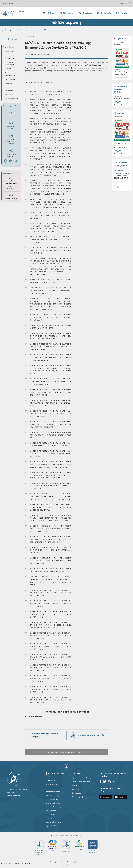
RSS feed (75, 789)
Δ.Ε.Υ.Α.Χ (53, 846)
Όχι (85, 752)
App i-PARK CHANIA (54, 826)
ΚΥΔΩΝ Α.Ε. (67, 846)
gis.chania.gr (51, 780)
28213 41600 (11, 184)
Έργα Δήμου (9, 95)
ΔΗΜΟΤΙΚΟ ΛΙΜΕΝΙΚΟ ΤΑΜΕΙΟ (40, 847)
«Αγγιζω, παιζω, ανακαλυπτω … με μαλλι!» (122, 98)
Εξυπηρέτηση (67, 13)
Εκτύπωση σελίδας (11, 114)
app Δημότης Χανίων (54, 822)
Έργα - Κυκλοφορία (9, 89)
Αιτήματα (123, 4)
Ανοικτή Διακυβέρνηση (10, 74)
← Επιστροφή (11, 39)
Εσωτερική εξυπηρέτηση (81, 782)
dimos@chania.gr (11, 199)
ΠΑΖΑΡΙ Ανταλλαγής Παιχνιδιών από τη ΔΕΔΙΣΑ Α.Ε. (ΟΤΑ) (120, 146)
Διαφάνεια (8, 84)
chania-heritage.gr (53, 803)
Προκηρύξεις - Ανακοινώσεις (10, 57)
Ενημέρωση (86, 13)
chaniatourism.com (53, 792)
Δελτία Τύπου (22, 30)
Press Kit (8, 69)
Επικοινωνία (104, 13)
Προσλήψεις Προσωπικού (9, 64)
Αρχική (4, 30)
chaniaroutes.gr (52, 799)
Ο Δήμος (49, 13)
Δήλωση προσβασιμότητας (82, 797)
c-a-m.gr (49, 818)
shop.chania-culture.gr (55, 788)
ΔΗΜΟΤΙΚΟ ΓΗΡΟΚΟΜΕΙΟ (94, 846)
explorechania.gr (53, 796)
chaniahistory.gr (52, 814)
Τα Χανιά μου (122, 13)
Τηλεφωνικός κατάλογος (81, 778)
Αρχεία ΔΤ (31, 30)
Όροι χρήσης (54, 862)
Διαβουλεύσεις (10, 80)
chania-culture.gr (53, 784)
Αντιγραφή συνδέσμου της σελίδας (11, 139)
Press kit (75, 786)
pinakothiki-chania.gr (54, 807)
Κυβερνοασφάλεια (11, 99)
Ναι (78, 752)
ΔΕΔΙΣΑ (80, 845)
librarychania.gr (52, 811)
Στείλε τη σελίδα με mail (11, 125)
